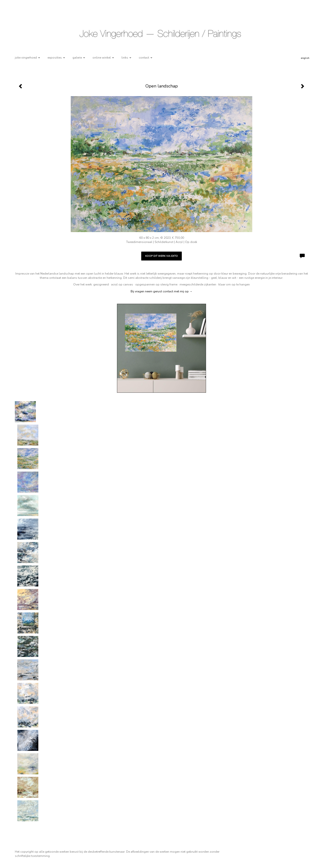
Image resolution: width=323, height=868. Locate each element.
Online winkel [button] (103, 58)
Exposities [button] (56, 58)
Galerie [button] (79, 58)
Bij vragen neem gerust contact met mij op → (161, 291)
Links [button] (126, 58)
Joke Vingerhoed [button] (27, 58)
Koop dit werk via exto (161, 256)
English (305, 58)
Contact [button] (146, 58)
